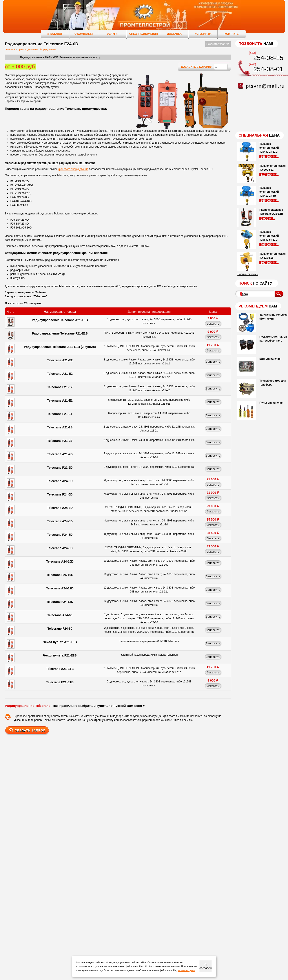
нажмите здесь (186, 970)
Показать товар (218, 44)
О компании (84, 34)
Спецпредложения (144, 34)
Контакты (232, 34)
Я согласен (205, 966)
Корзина (203, 34)
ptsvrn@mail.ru (265, 86)
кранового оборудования (73, 169)
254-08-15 (268, 58)
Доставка (174, 34)
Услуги (112, 34)
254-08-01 (268, 69)
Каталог (55, 34)
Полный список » (248, 274)
